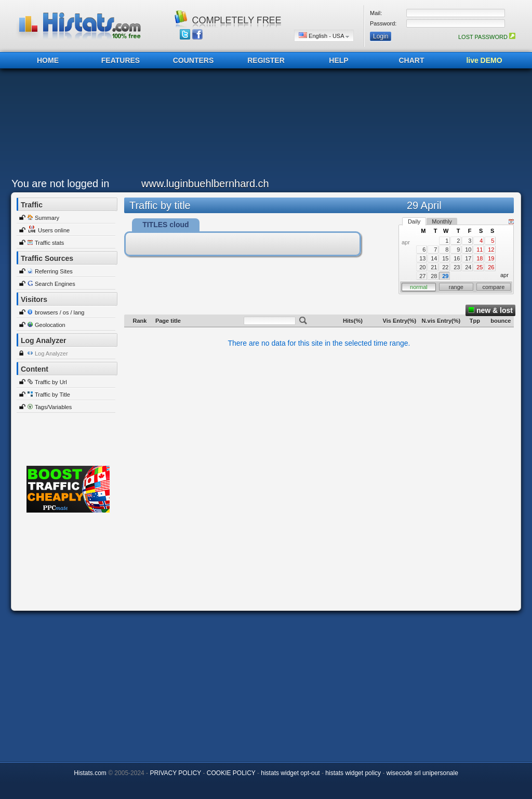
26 (491, 267)
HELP (338, 60)
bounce (501, 321)
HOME (48, 60)
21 (434, 267)
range (456, 287)
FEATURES (121, 60)
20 (422, 267)
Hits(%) (353, 321)
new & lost (490, 310)
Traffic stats (49, 243)
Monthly (442, 221)
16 (457, 258)
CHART (412, 60)
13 (422, 258)
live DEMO (484, 60)
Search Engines (55, 284)
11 (480, 250)
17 (468, 258)
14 (434, 258)
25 (480, 267)
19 (491, 258)
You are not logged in (60, 184)
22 (445, 267)
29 (445, 276)
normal (419, 287)
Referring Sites (54, 271)
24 (468, 267)
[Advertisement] (263, 126)
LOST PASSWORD (487, 37)
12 (491, 250)
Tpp (475, 321)
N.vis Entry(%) (441, 321)
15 (445, 258)
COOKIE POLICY (231, 773)
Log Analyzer (51, 353)
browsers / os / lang (59, 312)
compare (494, 287)
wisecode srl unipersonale (422, 773)
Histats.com (90, 773)
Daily (414, 221)
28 (434, 276)
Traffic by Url (51, 382)
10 (468, 250)
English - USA (324, 36)
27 (422, 276)
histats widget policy (353, 773)
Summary (47, 218)
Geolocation (50, 325)
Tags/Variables (53, 407)
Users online (54, 230)
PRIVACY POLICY (175, 773)
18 (480, 258)
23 (457, 267)
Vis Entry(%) (400, 321)
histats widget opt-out (290, 773)
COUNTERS (194, 60)
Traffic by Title (52, 395)
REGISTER (266, 60)
